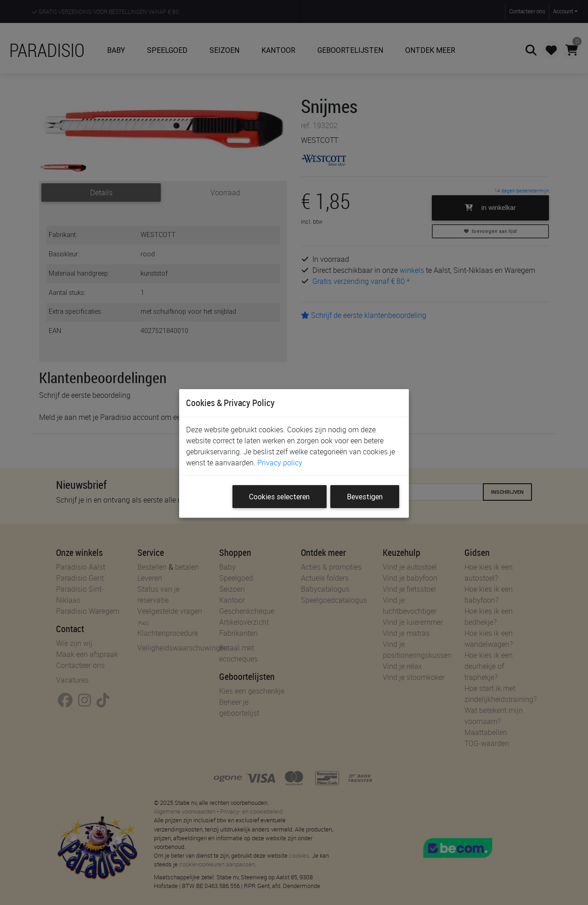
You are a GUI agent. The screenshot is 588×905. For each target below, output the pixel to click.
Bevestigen (365, 497)
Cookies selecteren (279, 497)
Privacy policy (280, 463)
